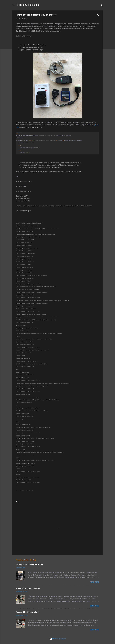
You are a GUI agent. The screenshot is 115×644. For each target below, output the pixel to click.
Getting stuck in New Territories (30, 565)
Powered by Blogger (58, 639)
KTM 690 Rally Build (28, 5)
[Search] (102, 6)
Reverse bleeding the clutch (28, 612)
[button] (98, 15)
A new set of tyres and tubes (28, 588)
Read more (94, 582)
